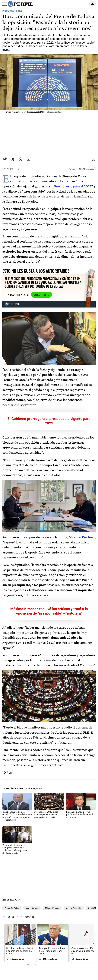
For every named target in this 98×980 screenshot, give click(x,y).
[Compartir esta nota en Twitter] (13, 159)
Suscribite (41, 295)
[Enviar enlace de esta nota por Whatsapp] (21, 159)
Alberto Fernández (74, 908)
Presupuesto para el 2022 (73, 186)
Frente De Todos (12, 908)
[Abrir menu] (5, 4)
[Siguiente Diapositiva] (93, 944)
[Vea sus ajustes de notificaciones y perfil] (92, 4)
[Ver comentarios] (93, 12)
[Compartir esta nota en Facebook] (5, 159)
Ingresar (85, 4)
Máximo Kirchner (52, 908)
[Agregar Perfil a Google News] (81, 169)
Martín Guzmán (32, 908)
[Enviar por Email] (28, 159)
